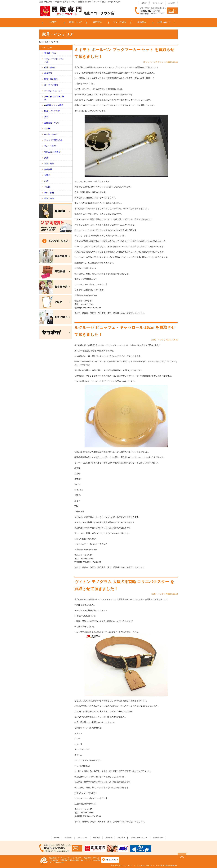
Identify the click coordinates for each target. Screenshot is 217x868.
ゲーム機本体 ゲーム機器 (54, 98)
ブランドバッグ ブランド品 (54, 60)
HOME (144, 3)
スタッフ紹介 (120, 22)
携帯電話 (48, 73)
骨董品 (47, 175)
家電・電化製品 (51, 79)
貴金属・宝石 (50, 53)
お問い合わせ (164, 22)
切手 (46, 117)
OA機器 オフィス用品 (54, 105)
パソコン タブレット (53, 91)
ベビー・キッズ (51, 134)
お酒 (46, 181)
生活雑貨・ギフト (52, 123)
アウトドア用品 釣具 (53, 140)
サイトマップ (157, 3)
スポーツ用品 (50, 146)
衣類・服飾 (49, 163)
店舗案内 (142, 22)
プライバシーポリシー (139, 838)
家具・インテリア (52, 111)
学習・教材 (49, 193)
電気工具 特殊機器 (52, 152)
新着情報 (68, 838)
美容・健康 (49, 198)
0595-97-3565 (150, 11)
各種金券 (48, 169)
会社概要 (171, 3)
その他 (47, 187)
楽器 (46, 158)
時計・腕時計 (50, 67)
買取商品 (97, 22)
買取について (75, 22)
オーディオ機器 (51, 85)
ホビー (47, 129)
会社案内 (121, 838)
